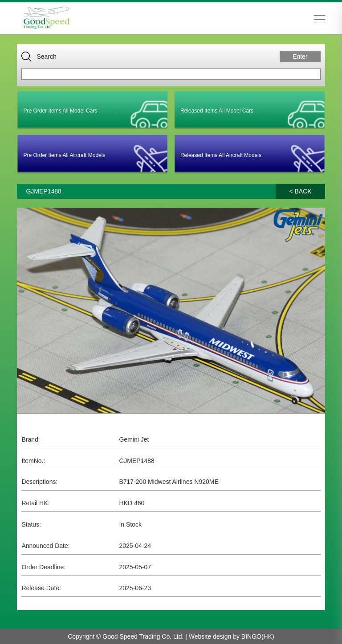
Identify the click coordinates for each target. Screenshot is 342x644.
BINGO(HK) (258, 636)
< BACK (300, 191)
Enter (300, 56)
